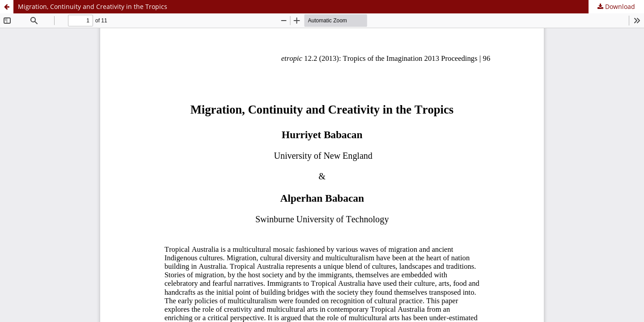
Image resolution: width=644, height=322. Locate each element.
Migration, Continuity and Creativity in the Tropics (93, 6)
